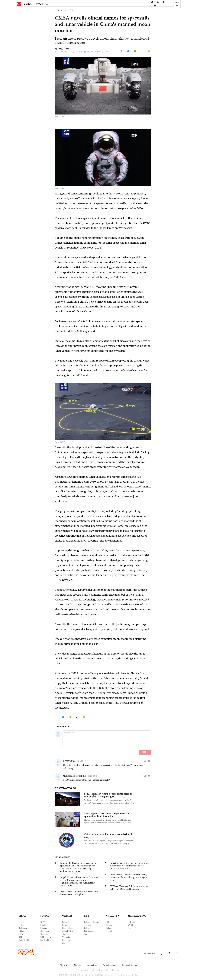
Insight (43, 925)
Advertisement (109, 965)
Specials (109, 931)
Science (21, 934)
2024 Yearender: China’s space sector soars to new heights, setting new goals (108, 795)
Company (44, 934)
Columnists (67, 940)
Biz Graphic (45, 940)
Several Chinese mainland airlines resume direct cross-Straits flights (79, 893)
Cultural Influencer (91, 922)
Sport (130, 928)
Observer (66, 925)
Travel (87, 934)
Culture (87, 928)
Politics (21, 922)
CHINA (58, 10)
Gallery (109, 928)
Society (21, 925)
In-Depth (131, 922)
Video (108, 922)
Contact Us (92, 965)
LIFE (86, 916)
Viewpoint (66, 937)
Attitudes (88, 925)
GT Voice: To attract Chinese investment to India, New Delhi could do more (129, 888)
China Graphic (24, 940)
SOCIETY (69, 10)
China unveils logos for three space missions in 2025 (109, 836)
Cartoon (65, 943)
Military (22, 931)
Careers (78, 965)
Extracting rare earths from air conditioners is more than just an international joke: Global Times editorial (129, 866)
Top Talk (66, 934)
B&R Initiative (46, 937)
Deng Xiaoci (63, 49)
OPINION (67, 916)
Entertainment (90, 931)
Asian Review (68, 931)
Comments (45, 931)
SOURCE (45, 916)
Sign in (177, 4)
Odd (20, 937)
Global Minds (68, 928)
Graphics (110, 925)
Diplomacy (23, 928)
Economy (44, 928)
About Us (64, 965)
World (130, 925)
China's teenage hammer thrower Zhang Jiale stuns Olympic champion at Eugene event (128, 877)
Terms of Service (129, 965)
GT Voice (44, 922)
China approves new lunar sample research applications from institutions (106, 815)
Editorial (66, 922)
